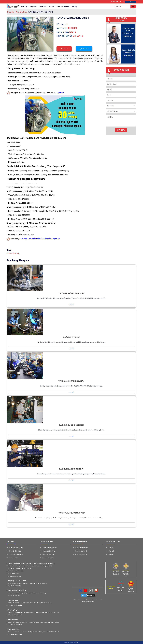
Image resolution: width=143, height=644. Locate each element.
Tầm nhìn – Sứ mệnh (16, 555)
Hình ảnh (111, 551)
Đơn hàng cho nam (82, 548)
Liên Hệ (74, 6)
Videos (111, 555)
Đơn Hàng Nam (22, 12)
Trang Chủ (11, 12)
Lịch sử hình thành (15, 551)
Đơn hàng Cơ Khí (13, 253)
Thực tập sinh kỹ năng (50, 548)
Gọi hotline (84, 49)
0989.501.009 (128, 36)
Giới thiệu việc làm (48, 555)
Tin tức (111, 548)
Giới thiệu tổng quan (16, 548)
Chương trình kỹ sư (49, 551)
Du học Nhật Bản (48, 558)
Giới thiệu (25, 6)
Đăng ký (64, 49)
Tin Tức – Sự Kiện (63, 6)
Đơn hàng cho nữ (81, 551)
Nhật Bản (33, 6)
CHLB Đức (43, 6)
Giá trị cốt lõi (14, 558)
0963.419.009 (128, 55)
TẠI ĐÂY (60, 93)
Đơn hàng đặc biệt (82, 555)
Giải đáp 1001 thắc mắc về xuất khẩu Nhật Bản (40, 239)
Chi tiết (71, 305)
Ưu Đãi (52, 6)
